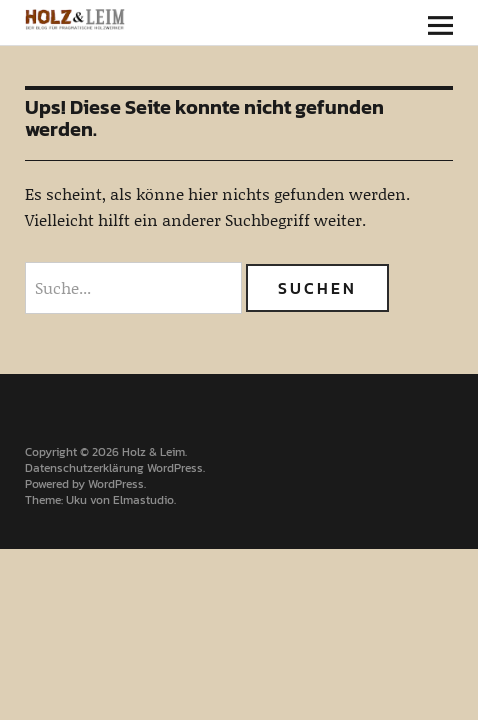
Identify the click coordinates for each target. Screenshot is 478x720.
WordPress (116, 484)
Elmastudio (143, 500)
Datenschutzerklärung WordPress (114, 468)
